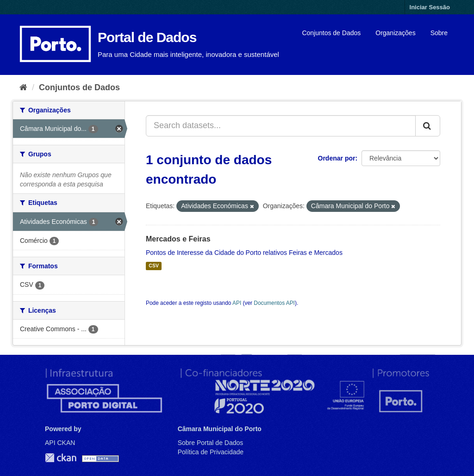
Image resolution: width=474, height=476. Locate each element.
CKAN (61, 458)
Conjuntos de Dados (331, 33)
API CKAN (60, 443)
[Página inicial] (23, 87)
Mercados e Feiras (178, 239)
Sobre (439, 33)
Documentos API (274, 303)
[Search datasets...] (281, 126)
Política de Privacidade (211, 452)
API (237, 303)
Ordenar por (337, 158)
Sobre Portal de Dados (211, 443)
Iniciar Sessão (430, 7)
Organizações (395, 33)
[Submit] (428, 126)
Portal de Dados (147, 37)
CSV (154, 266)
